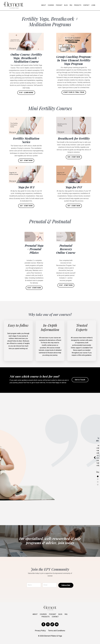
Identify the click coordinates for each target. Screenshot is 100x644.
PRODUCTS (78, 5)
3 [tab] (98, 486)
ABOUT (44, 5)
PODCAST (59, 5)
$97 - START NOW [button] (74, 209)
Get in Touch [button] (80, 383)
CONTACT (86, 5)
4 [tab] (98, 488)
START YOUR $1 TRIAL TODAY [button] (74, 96)
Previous (95, 461)
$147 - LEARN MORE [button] (26, 93)
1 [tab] (98, 480)
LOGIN (93, 5)
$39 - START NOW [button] (74, 160)
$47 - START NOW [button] (26, 209)
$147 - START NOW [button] (34, 290)
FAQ (71, 5)
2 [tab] (98, 483)
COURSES (51, 5)
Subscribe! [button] (66, 589)
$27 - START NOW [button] (26, 163)
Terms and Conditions (57, 634)
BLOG (66, 5)
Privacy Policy (40, 634)
